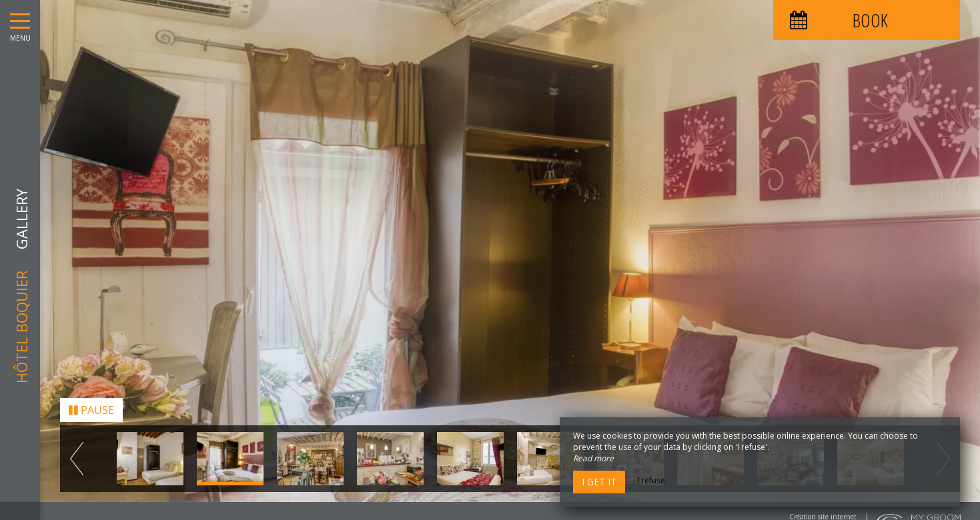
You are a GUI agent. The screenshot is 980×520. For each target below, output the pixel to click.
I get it (599, 482)
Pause (91, 407)
